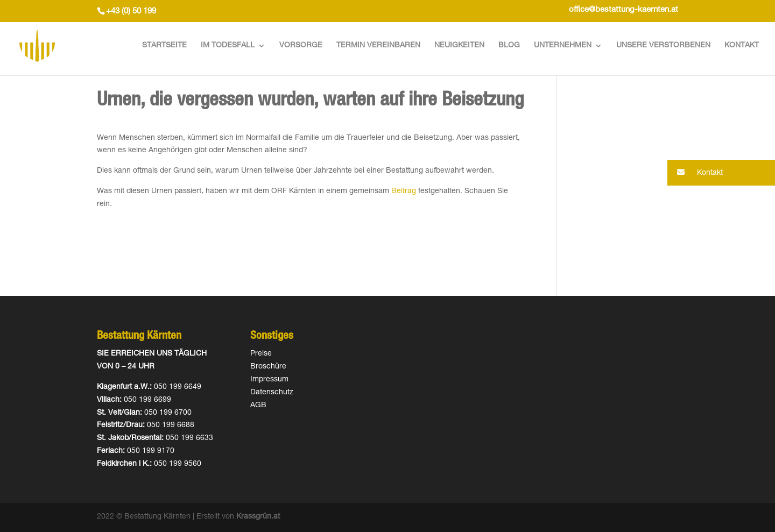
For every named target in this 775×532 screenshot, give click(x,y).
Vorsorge (301, 46)
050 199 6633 (189, 438)
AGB (258, 406)
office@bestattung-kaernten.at (623, 10)
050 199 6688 (171, 425)
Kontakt (742, 46)
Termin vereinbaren (378, 46)
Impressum (269, 380)
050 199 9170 (151, 451)
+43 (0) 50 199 (131, 12)
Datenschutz (272, 393)
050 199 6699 (147, 400)
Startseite (164, 46)
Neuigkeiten (459, 46)
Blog (509, 46)
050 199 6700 (168, 413)
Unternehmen (563, 46)
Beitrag (404, 191)
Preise (261, 354)
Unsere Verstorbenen (663, 46)
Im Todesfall (228, 46)
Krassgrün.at (258, 517)
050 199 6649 (178, 387)
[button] (721, 173)
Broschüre (268, 367)
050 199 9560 (178, 464)
